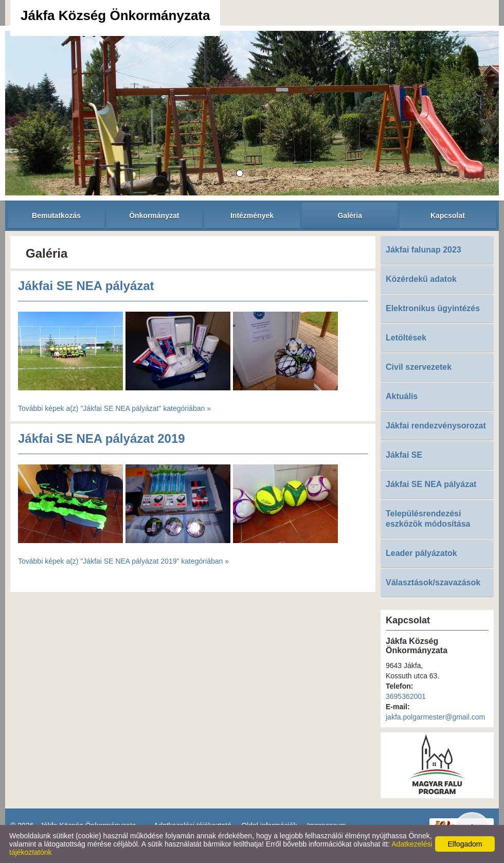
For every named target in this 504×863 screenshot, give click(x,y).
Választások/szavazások (433, 582)
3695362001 (406, 696)
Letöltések (406, 338)
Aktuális (402, 396)
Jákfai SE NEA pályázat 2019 (102, 438)
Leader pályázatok (421, 553)
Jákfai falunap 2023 (424, 250)
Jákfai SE (404, 455)
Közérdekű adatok (421, 279)
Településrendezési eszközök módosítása (428, 519)
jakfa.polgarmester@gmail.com (435, 717)
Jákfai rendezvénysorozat (436, 426)
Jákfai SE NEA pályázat (86, 286)
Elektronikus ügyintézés (433, 308)
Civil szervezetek (419, 367)
